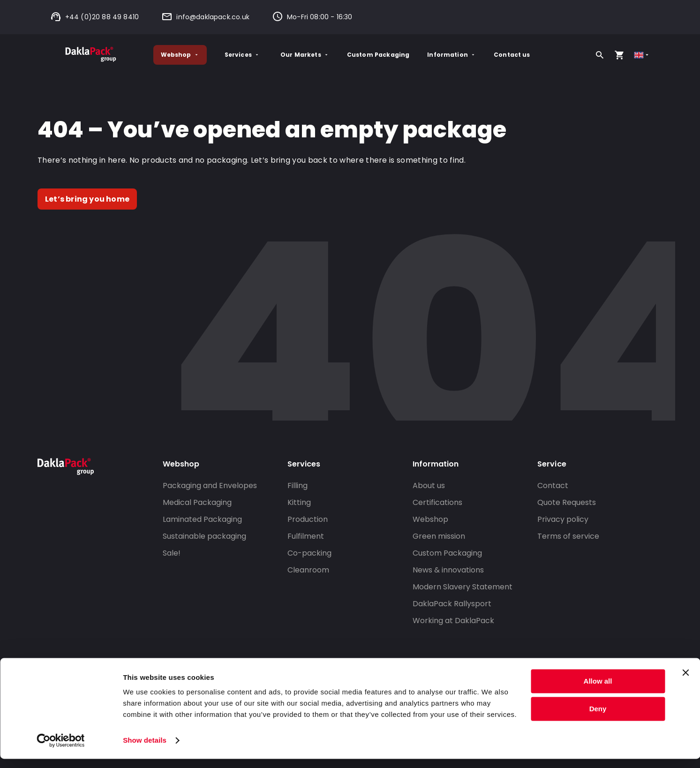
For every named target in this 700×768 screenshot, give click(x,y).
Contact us (512, 55)
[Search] (600, 55)
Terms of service (568, 536)
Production (308, 519)
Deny (598, 718)
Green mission (439, 536)
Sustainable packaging (204, 536)
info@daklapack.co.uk (205, 17)
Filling (297, 486)
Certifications (437, 502)
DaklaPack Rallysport (452, 604)
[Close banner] (685, 682)
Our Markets (305, 55)
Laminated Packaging (202, 519)
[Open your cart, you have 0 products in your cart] (619, 55)
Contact (553, 486)
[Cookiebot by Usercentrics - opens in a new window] (61, 750)
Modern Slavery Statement (463, 587)
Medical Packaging (197, 502)
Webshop (180, 55)
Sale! (172, 553)
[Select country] (642, 55)
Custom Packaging (378, 55)
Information (452, 55)
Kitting (299, 502)
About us (429, 486)
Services (242, 55)
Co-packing (309, 553)
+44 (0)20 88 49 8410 (95, 17)
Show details (145, 749)
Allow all (598, 690)
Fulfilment (306, 536)
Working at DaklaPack (453, 621)
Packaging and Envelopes (210, 486)
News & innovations (448, 570)
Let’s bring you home (87, 199)
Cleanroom (308, 570)
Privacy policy (563, 519)
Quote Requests (567, 502)
